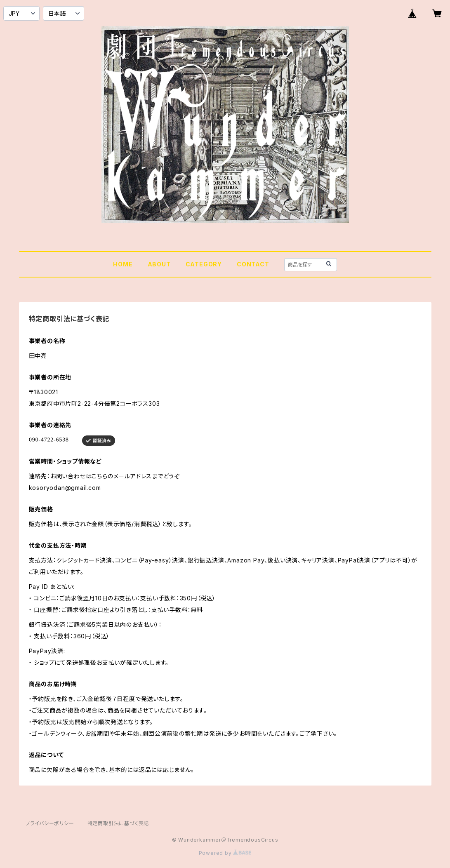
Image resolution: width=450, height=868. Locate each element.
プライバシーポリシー (50, 823)
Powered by (225, 853)
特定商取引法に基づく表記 (118, 823)
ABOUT (159, 264)
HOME (123, 264)
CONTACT (253, 264)
